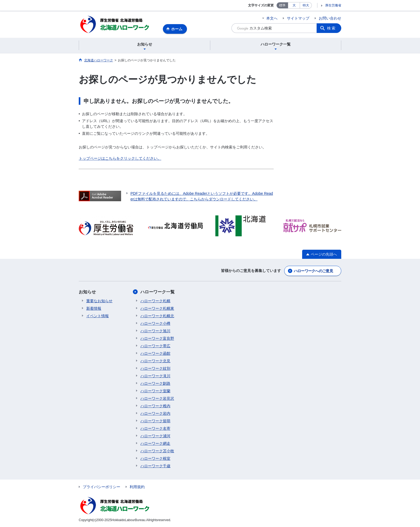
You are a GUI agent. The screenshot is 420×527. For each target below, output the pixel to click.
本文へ (272, 18)
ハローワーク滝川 (155, 376)
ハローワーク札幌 (155, 301)
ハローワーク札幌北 (157, 316)
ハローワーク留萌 (155, 421)
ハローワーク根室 (155, 458)
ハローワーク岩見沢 (157, 398)
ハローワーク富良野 (157, 338)
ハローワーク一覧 (157, 292)
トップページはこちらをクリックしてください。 (120, 158)
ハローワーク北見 (155, 361)
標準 (282, 5)
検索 (332, 28)
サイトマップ (298, 18)
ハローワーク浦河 (155, 436)
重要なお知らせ (99, 301)
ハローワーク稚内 (155, 406)
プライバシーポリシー (102, 487)
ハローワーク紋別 (155, 368)
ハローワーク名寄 (155, 428)
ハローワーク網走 (155, 443)
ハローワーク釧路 (155, 383)
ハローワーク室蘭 (155, 391)
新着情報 (94, 308)
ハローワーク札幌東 (157, 308)
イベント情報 (97, 316)
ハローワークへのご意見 (313, 271)
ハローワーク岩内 (155, 413)
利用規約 (137, 487)
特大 (306, 5)
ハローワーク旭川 (155, 331)
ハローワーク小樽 (155, 323)
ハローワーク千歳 (155, 466)
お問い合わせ (330, 18)
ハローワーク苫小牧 (157, 451)
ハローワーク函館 (155, 353)
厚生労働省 (333, 5)
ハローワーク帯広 (155, 346)
